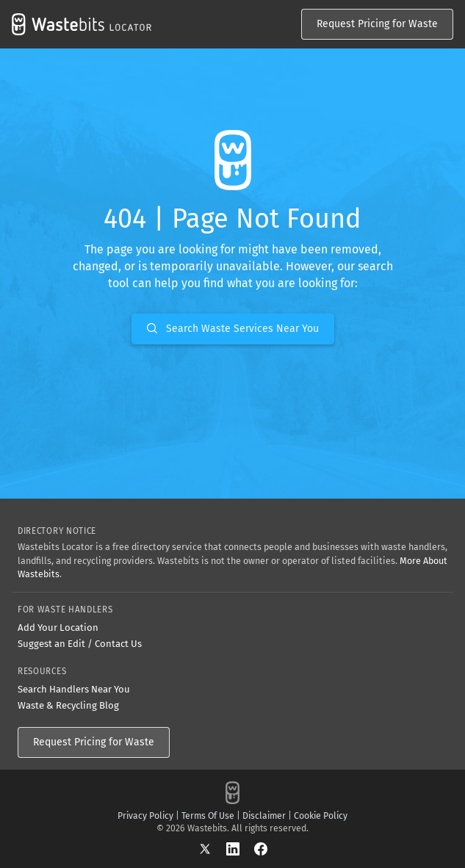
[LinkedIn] (240, 849)
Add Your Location (58, 628)
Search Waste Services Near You (233, 329)
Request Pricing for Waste (377, 24)
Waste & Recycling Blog (68, 705)
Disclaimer (264, 816)
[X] (212, 849)
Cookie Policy (321, 816)
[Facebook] (261, 849)
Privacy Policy (145, 816)
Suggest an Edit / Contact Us (80, 644)
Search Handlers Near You (74, 689)
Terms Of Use (208, 816)
